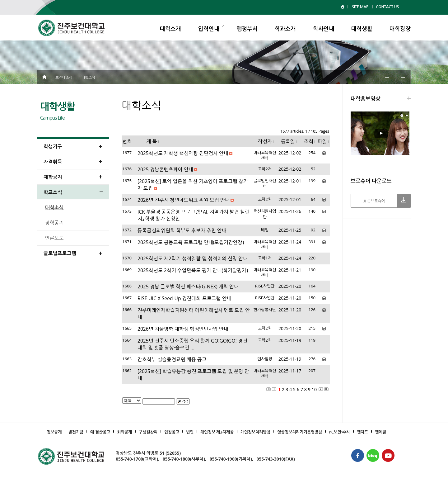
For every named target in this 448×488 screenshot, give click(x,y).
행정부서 (247, 29)
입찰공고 (172, 432)
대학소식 (54, 207)
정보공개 (54, 432)
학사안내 (324, 29)
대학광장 (400, 29)
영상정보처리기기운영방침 (300, 432)
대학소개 (170, 29)
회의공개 (124, 432)
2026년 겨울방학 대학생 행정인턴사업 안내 (183, 329)
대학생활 (362, 29)
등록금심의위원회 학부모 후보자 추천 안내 (182, 230)
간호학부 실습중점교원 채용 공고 (172, 359)
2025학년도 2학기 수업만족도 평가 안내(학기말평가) (193, 270)
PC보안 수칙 (339, 432)
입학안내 (209, 29)
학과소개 (285, 29)
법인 (190, 432)
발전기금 (76, 432)
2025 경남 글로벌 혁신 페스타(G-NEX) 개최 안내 (188, 287)
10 (314, 389)
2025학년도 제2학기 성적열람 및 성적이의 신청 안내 (193, 258)
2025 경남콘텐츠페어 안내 (165, 169)
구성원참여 (148, 432)
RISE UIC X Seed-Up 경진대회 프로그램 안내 (184, 298)
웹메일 (380, 432)
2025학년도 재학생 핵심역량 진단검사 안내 (183, 153)
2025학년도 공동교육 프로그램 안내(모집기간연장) (191, 242)
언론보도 (54, 238)
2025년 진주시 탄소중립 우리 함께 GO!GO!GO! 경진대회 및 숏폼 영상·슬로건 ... (192, 344)
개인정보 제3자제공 (217, 432)
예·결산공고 (100, 432)
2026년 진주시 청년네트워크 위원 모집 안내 (184, 200)
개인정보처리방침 (255, 432)
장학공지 (54, 223)
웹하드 (362, 432)
